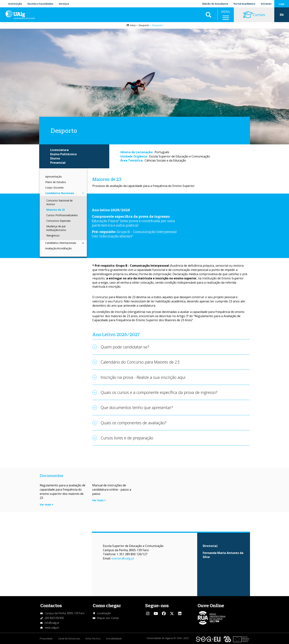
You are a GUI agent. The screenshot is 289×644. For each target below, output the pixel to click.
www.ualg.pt (52, 628)
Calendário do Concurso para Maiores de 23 (140, 362)
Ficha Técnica (93, 638)
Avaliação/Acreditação (58, 248)
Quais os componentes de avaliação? (134, 423)
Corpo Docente (54, 188)
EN (282, 15)
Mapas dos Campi (108, 618)
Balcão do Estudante (215, 4)
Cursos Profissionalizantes (62, 215)
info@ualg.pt (52, 623)
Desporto (144, 25)
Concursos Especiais (58, 221)
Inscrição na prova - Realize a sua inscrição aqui (143, 377)
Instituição (15, 4)
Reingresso (53, 235)
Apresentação (54, 177)
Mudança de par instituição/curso (56, 228)
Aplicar (208, 15)
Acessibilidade (114, 638)
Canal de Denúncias (69, 638)
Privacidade (46, 638)
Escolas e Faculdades (40, 4)
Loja (282, 4)
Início (133, 25)
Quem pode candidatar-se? (125, 347)
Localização (104, 613)
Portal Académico (244, 4)
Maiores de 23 (56, 210)
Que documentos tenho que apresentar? (137, 407)
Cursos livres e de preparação (127, 438)
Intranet (266, 4)
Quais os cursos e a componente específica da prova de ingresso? (159, 392)
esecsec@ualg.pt (123, 558)
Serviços (64, 4)
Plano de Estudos (56, 182)
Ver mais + (47, 505)
